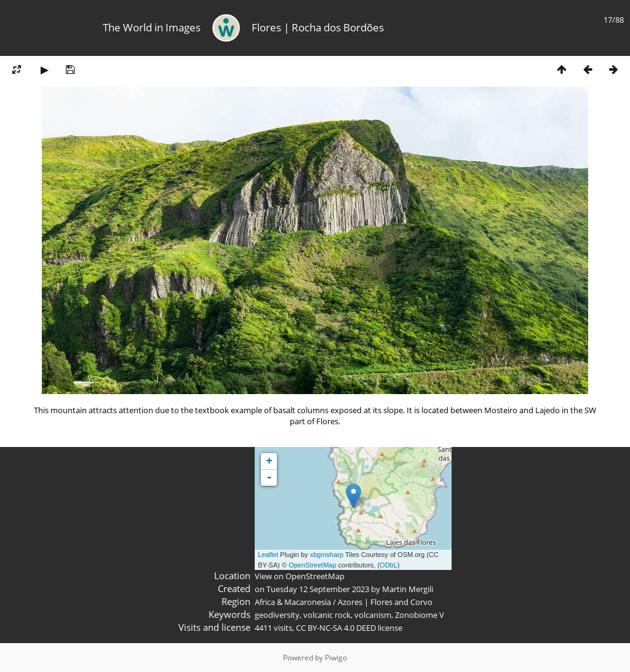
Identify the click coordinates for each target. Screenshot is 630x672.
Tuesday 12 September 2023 (318, 589)
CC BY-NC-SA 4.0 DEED (336, 628)
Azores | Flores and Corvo (385, 602)
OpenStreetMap (313, 565)
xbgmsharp (327, 555)
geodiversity (277, 615)
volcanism (373, 615)
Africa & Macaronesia (293, 602)
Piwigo (336, 658)
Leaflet (268, 555)
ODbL (389, 565)
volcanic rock (327, 615)
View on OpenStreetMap (300, 576)
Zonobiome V (420, 615)
